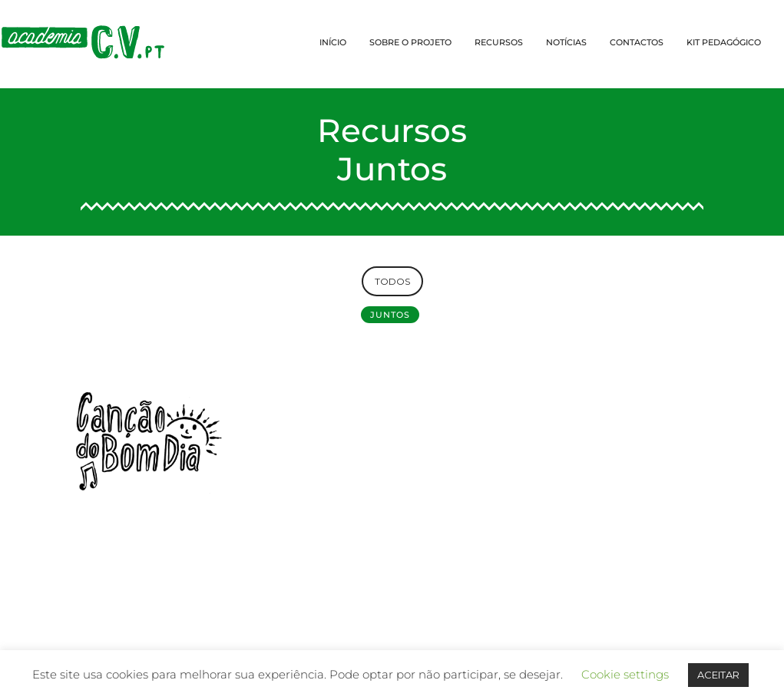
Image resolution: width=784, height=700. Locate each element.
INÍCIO (333, 42)
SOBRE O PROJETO (410, 42)
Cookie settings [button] (625, 674)
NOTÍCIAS (566, 42)
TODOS (392, 281)
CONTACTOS (637, 42)
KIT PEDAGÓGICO (724, 42)
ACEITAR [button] (718, 675)
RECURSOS (499, 42)
